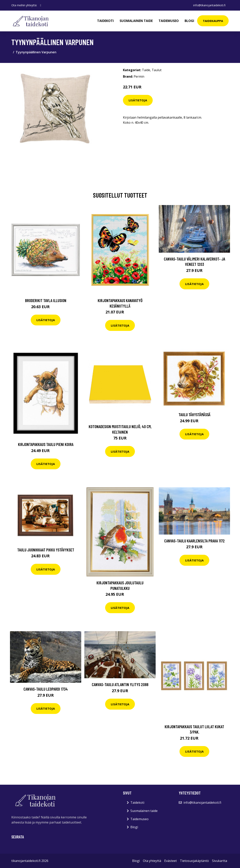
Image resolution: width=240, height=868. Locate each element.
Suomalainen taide (136, 21)
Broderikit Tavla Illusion (46, 300)
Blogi (189, 21)
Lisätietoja (138, 100)
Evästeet (171, 861)
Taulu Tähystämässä (194, 414)
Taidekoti (105, 21)
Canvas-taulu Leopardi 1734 (46, 689)
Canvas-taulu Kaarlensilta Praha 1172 (194, 541)
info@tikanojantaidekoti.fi (209, 5)
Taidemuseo (169, 21)
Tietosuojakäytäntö (194, 861)
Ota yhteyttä (152, 861)
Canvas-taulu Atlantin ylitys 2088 (120, 684)
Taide (146, 70)
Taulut (157, 70)
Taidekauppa (213, 21)
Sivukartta (220, 861)
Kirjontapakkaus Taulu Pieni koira (46, 444)
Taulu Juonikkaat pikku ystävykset (46, 550)
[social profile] (41, 5)
